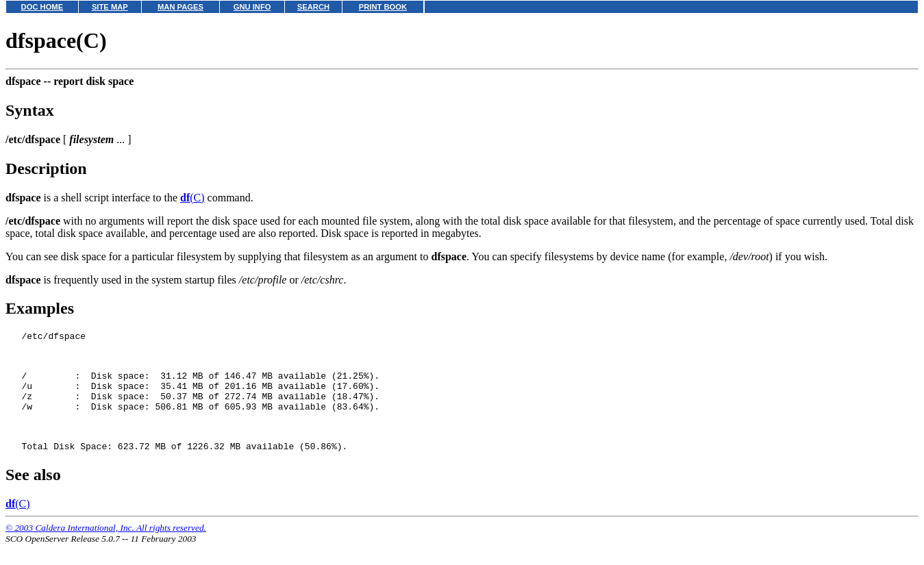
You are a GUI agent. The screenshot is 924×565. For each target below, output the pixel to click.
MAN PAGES (180, 7)
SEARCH (313, 7)
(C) (192, 198)
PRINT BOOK (383, 7)
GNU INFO (252, 7)
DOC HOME (42, 7)
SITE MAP (110, 7)
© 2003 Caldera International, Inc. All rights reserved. (106, 548)
